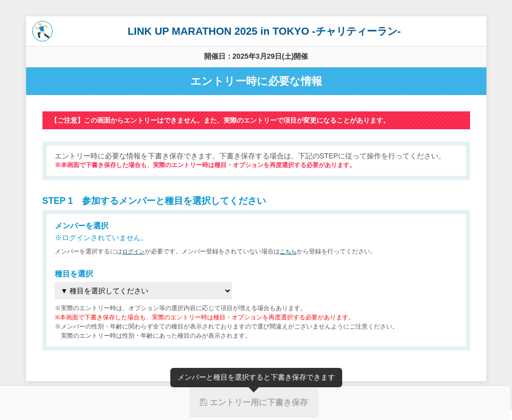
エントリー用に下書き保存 (254, 402)
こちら (291, 251)
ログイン (135, 251)
